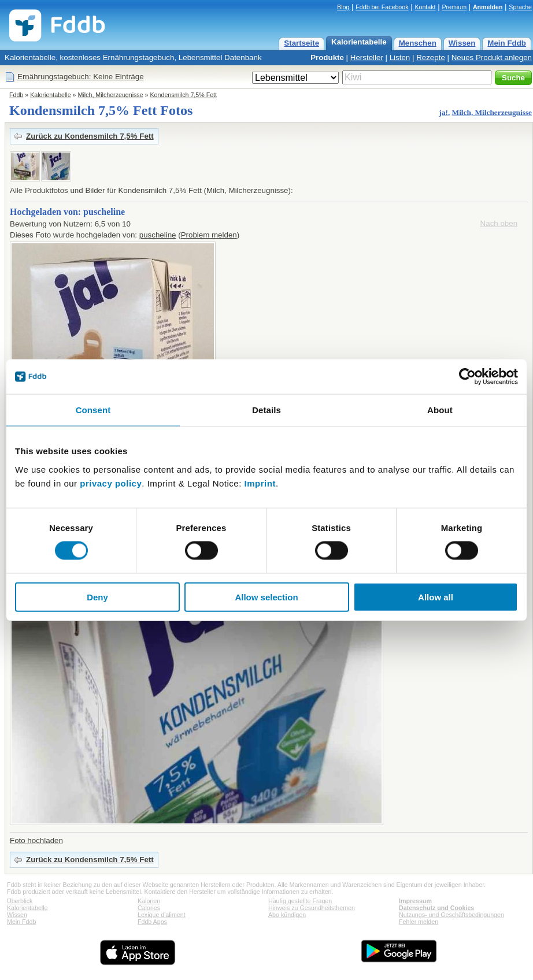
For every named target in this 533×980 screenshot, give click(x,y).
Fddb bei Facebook (382, 7)
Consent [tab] (93, 410)
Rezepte (431, 57)
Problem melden (209, 235)
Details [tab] (266, 410)
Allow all (436, 597)
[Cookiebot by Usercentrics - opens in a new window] (467, 377)
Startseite (301, 43)
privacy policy (111, 483)
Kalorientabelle (359, 42)
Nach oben (499, 223)
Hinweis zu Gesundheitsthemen (312, 908)
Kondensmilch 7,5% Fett (184, 95)
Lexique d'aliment (162, 915)
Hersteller (367, 57)
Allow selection (266, 597)
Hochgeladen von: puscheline (67, 212)
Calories (149, 908)
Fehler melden (419, 922)
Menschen (418, 43)
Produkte (327, 57)
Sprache (520, 7)
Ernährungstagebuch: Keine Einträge (81, 77)
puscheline (158, 235)
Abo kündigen (287, 915)
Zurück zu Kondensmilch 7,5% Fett (90, 136)
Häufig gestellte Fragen (300, 901)
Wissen (462, 43)
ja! (443, 112)
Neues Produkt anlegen (492, 57)
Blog (343, 7)
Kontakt (425, 7)
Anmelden (488, 7)
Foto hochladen (36, 840)
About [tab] (440, 410)
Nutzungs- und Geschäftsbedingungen (451, 915)
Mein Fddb (507, 43)
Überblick (20, 901)
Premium (454, 7)
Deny (97, 597)
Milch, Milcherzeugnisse (111, 95)
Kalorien (149, 901)
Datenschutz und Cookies (436, 908)
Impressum (415, 901)
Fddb (16, 95)
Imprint (260, 483)
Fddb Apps (152, 922)
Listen (400, 57)
